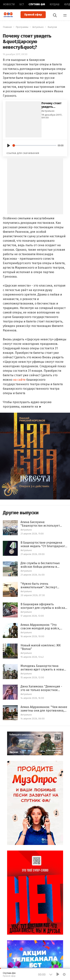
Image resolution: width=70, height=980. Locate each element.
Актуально (38, 27)
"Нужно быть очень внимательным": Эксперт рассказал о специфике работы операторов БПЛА (43, 585)
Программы (22, 27)
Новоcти (9, 4)
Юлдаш (55, 4)
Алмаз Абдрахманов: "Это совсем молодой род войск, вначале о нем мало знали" (40, 627)
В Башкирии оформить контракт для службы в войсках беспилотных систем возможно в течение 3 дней (43, 606)
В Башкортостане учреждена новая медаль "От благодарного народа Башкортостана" (44, 544)
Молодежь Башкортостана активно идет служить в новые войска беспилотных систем (43, 668)
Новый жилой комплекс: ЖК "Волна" (41, 647)
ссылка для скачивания (23, 153)
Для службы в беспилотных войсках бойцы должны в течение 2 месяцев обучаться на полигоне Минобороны (42, 565)
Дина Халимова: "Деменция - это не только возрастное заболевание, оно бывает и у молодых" (41, 688)
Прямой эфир (33, 15)
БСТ (22, 4)
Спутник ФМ (37, 4)
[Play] (9, 146)
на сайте (19, 380)
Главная (7, 27)
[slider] (34, 145)
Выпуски (52, 27)
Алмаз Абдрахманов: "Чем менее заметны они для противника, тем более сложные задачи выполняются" (44, 709)
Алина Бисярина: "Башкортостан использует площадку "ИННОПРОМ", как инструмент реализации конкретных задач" (41, 524)
